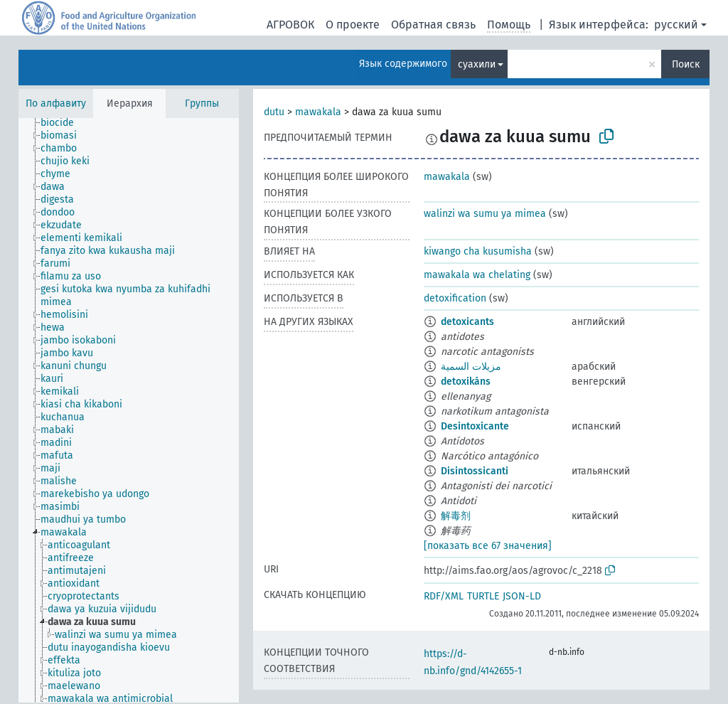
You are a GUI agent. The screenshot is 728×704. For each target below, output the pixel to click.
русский (676, 25)
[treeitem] (63, 123)
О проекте (353, 25)
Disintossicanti (475, 471)
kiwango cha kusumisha (478, 251)
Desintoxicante (475, 426)
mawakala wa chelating (477, 275)
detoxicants (467, 322)
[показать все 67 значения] (488, 546)
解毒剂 (456, 516)
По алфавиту (56, 103)
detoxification (455, 298)
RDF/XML (444, 596)
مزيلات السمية (471, 367)
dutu (274, 112)
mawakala (318, 112)
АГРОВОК (290, 25)
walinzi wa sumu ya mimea (485, 214)
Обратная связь (433, 25)
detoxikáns (466, 382)
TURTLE (483, 596)
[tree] (129, 410)
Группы (202, 103)
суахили (477, 64)
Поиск (686, 64)
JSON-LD (522, 596)
